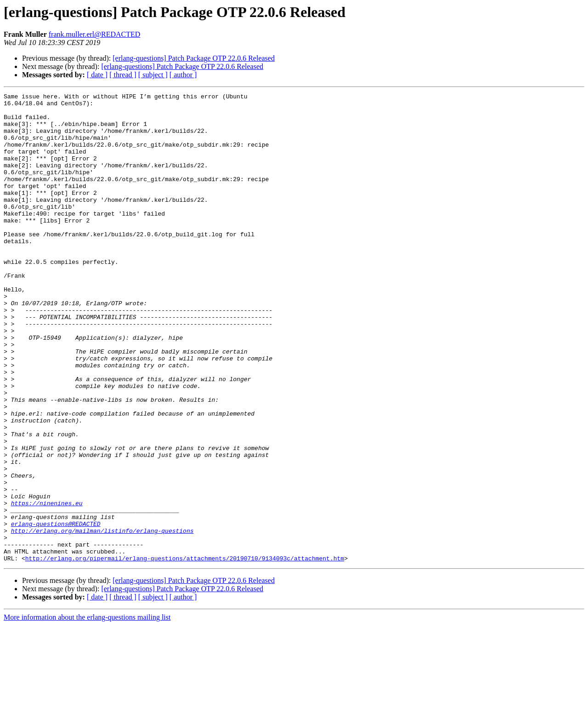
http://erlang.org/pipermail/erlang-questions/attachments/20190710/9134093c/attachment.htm (185, 652)
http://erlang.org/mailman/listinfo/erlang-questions (102, 619)
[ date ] (97, 75)
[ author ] (183, 75)
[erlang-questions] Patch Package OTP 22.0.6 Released (194, 58)
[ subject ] (153, 75)
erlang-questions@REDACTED (56, 611)
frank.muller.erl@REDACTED (95, 34)
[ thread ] (123, 75)
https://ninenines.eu (47, 586)
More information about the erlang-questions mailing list (87, 711)
